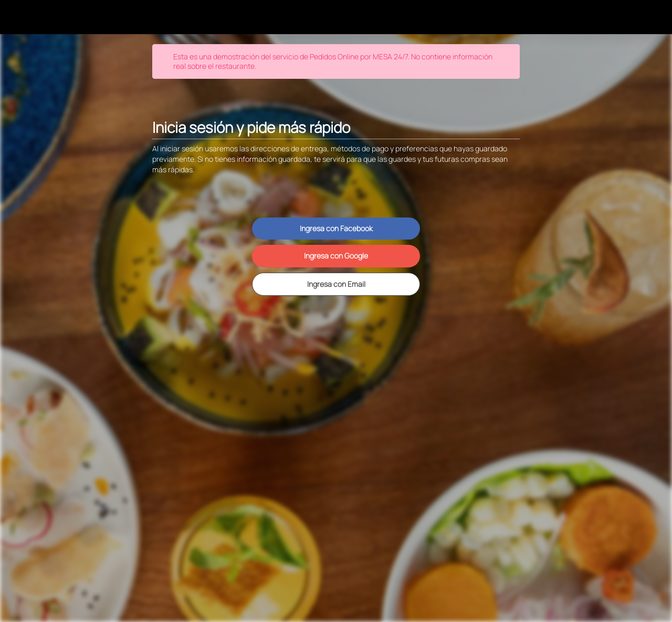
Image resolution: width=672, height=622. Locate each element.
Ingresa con (336, 228)
